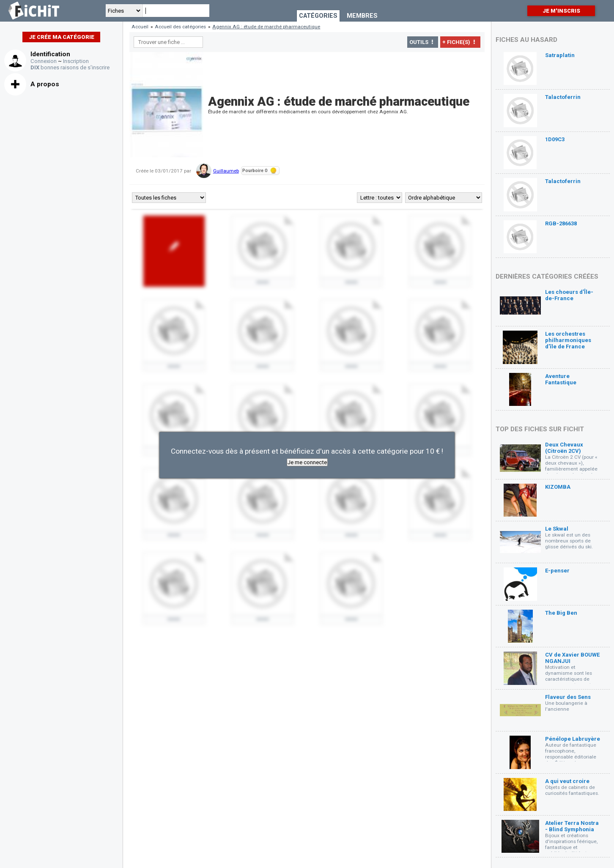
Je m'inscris (561, 11)
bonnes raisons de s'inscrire (70, 67)
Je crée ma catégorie (62, 37)
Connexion (44, 61)
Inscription (76, 61)
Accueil (140, 27)
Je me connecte (307, 462)
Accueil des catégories (180, 27)
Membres (362, 16)
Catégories (318, 16)
